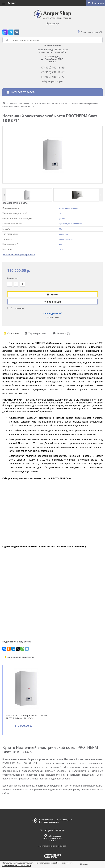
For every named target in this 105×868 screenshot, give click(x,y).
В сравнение (16, 308)
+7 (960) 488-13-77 (53, 77)
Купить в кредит (52, 302)
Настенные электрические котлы (50, 104)
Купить (52, 294)
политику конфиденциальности (17, 866)
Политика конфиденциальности (52, 846)
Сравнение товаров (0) (90, 32)
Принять (84, 864)
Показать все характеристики (19, 254)
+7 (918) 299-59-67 (53, 72)
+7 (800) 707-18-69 (53, 68)
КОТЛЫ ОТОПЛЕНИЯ (19, 104)
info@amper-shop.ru (52, 81)
